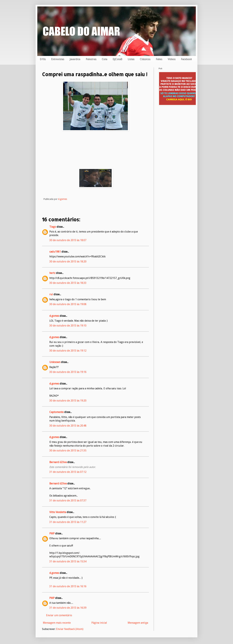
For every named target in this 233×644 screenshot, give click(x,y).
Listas (131, 59)
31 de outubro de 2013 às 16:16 (68, 586)
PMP (52, 533)
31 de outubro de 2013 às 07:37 (68, 501)
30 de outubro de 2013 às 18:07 (68, 240)
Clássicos (145, 59)
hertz (52, 273)
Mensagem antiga (138, 623)
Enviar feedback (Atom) (70, 629)
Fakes (159, 59)
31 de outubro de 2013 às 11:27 (68, 522)
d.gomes (54, 316)
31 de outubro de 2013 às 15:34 (68, 561)
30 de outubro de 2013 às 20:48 (68, 426)
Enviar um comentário (59, 615)
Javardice (75, 59)
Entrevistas (58, 59)
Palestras (91, 59)
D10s (43, 59)
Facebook (186, 59)
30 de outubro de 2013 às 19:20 (68, 401)
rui (51, 294)
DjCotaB (117, 59)
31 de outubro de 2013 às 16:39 (68, 608)
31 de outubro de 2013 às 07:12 (68, 472)
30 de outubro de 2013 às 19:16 (68, 372)
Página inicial (99, 623)
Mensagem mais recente (57, 623)
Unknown (55, 362)
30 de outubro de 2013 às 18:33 (68, 283)
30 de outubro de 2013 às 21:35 (68, 451)
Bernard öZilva (58, 462)
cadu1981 (55, 252)
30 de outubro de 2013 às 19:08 (68, 304)
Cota (104, 59)
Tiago (53, 227)
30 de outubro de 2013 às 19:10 (68, 326)
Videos (172, 59)
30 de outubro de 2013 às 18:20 (68, 262)
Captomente (56, 412)
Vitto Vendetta (58, 512)
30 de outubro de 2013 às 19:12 (68, 351)
